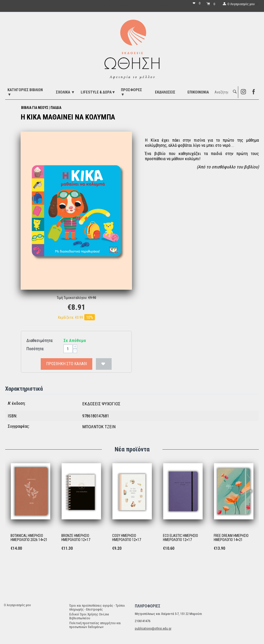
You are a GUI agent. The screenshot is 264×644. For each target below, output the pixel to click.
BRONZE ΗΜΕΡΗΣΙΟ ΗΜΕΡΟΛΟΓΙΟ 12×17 (76, 538)
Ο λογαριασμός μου (17, 605)
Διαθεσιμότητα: (40, 340)
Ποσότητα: (35, 349)
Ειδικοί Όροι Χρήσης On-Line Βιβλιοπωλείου (89, 616)
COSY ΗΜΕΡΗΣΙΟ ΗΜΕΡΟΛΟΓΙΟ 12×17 (127, 538)
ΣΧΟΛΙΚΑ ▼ (65, 92)
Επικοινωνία (198, 92)
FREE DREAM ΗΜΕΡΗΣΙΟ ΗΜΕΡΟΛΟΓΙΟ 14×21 (231, 538)
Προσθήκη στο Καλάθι (67, 364)
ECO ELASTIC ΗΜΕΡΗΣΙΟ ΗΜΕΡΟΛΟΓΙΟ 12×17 (180, 538)
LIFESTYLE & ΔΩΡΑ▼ (98, 92)
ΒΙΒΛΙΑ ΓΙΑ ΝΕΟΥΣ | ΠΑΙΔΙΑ (41, 108)
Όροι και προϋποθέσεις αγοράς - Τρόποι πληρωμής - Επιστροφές (97, 607)
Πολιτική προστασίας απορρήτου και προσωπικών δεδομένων (95, 625)
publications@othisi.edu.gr (153, 628)
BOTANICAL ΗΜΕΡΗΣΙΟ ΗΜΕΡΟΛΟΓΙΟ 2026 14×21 (29, 538)
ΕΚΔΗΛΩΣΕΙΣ (165, 92)
